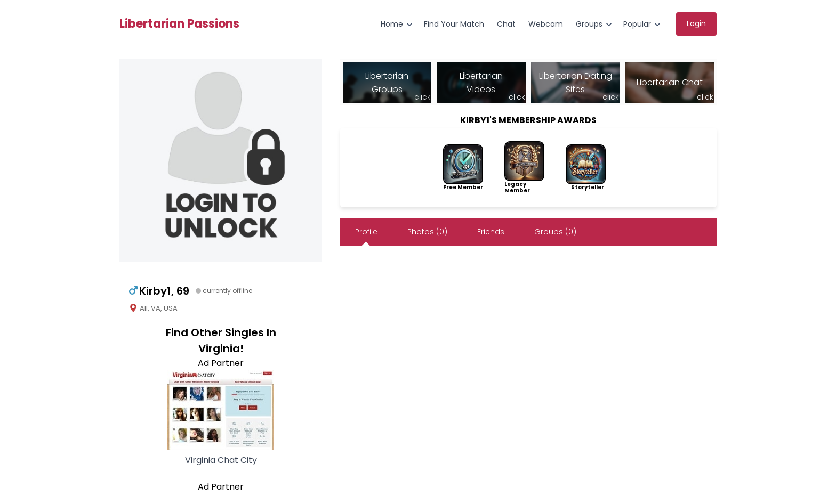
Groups (589, 24)
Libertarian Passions (179, 24)
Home (392, 24)
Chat (506, 24)
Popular (637, 24)
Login (696, 23)
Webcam (546, 24)
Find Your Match (454, 24)
